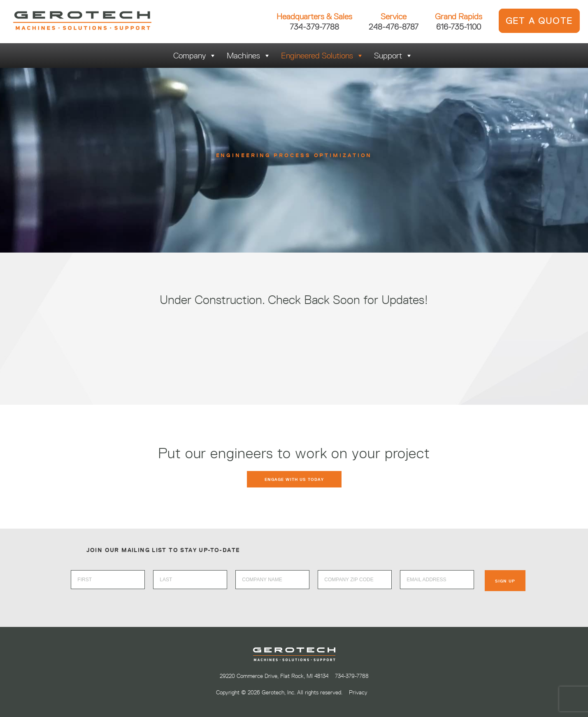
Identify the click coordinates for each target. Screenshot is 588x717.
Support (393, 56)
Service (394, 16)
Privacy (358, 692)
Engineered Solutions (322, 56)
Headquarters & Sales (314, 16)
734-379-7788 (314, 26)
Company (195, 56)
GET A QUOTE (539, 21)
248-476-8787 (394, 26)
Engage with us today (294, 479)
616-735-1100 (459, 26)
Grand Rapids (459, 16)
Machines (249, 56)
